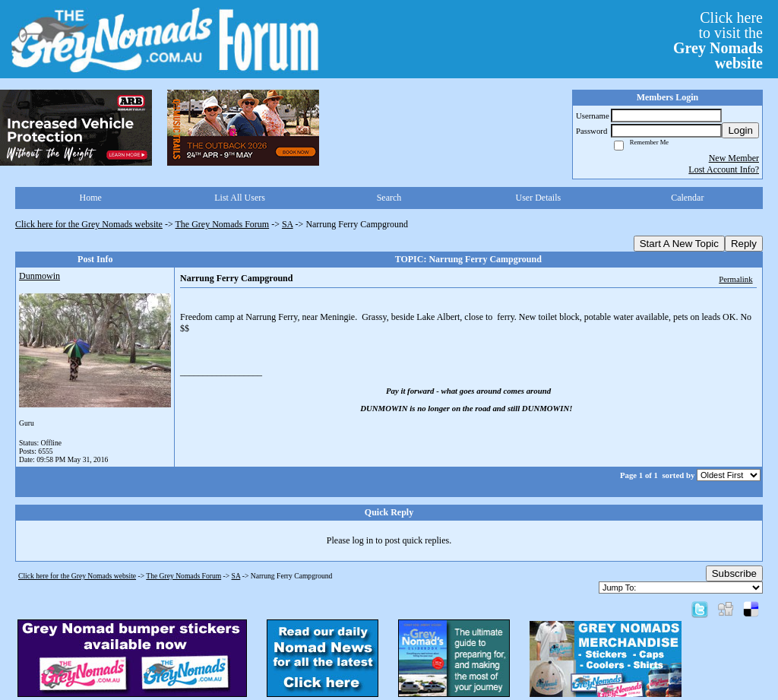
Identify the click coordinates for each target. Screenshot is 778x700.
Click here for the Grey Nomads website (89, 224)
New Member (734, 158)
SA (288, 224)
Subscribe (734, 573)
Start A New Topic (679, 244)
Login (740, 130)
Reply (744, 244)
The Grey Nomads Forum (223, 224)
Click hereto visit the (718, 40)
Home (91, 198)
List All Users (240, 198)
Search (389, 198)
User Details (539, 198)
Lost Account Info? (724, 169)
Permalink (735, 279)
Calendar (687, 198)
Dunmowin (40, 276)
